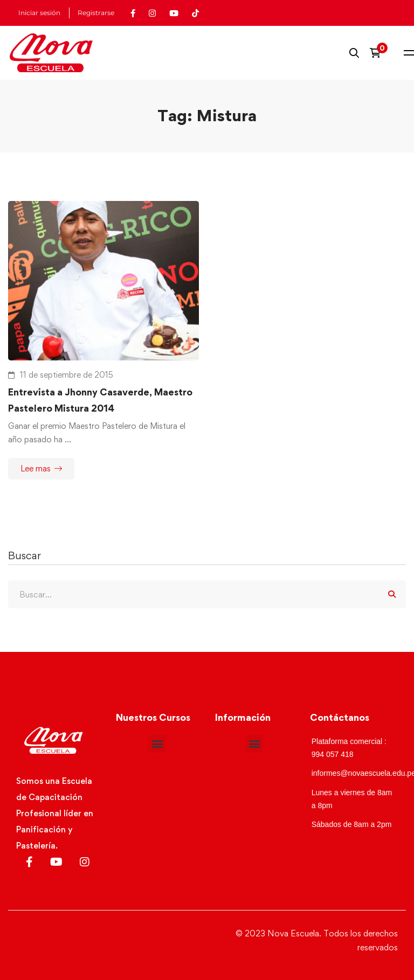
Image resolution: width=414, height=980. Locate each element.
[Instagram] (85, 862)
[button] (157, 744)
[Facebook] (29, 862)
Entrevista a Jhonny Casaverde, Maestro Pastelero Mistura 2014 (100, 400)
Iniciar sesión (39, 13)
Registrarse (96, 13)
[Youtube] (56, 862)
